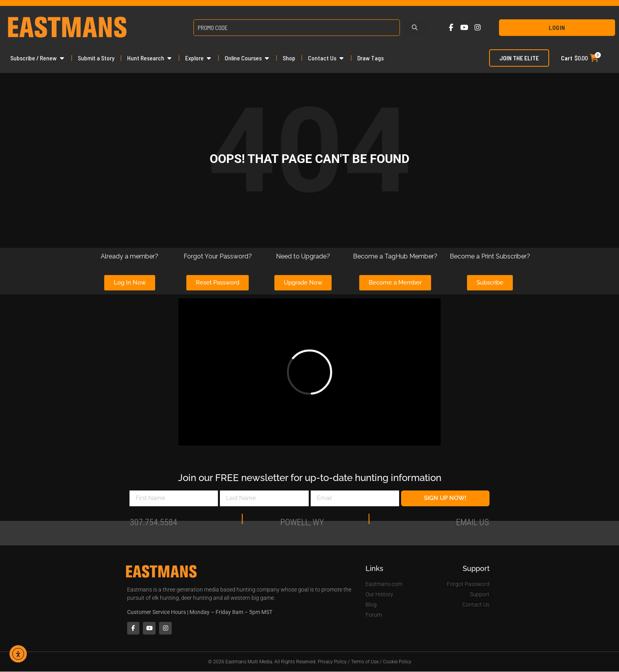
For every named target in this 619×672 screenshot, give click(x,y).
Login (557, 27)
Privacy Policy (332, 662)
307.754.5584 (154, 525)
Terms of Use (365, 662)
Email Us (472, 525)
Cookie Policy (397, 662)
